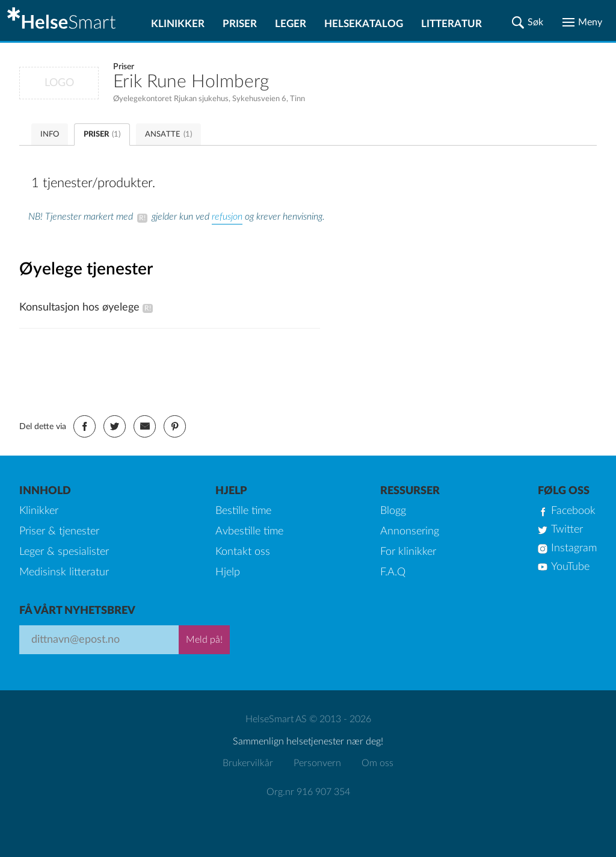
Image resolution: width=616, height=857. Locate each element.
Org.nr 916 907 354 (308, 792)
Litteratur (451, 24)
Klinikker (178, 24)
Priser (240, 24)
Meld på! (204, 640)
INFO (50, 135)
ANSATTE (168, 135)
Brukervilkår (248, 763)
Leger (291, 24)
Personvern (317, 763)
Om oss (377, 763)
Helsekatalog (364, 24)
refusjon (227, 217)
